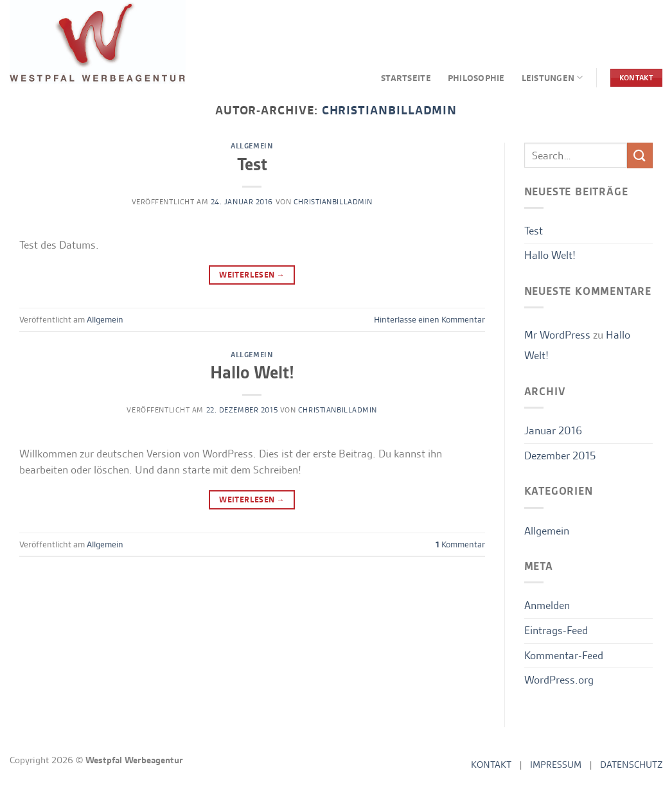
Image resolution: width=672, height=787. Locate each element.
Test (252, 164)
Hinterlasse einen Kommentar (429, 319)
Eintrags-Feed (556, 630)
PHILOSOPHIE (476, 78)
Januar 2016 (553, 430)
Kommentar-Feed (564, 655)
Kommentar (460, 544)
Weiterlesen (252, 275)
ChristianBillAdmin (333, 202)
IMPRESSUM (556, 765)
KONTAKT (491, 765)
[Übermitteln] (640, 155)
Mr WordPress (557, 335)
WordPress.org (559, 680)
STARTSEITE (406, 78)
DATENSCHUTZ (631, 765)
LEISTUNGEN (553, 77)
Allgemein (252, 146)
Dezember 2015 (560, 455)
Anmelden (547, 605)
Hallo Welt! (252, 373)
